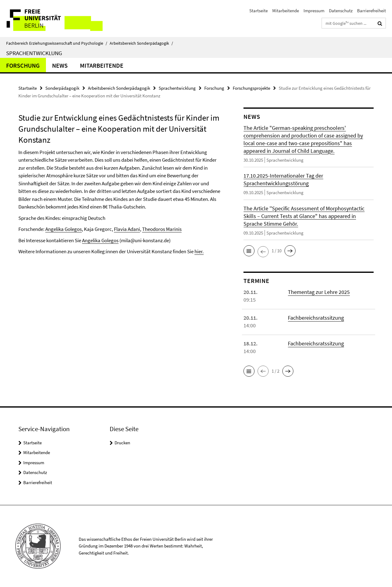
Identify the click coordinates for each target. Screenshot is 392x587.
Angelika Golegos (64, 229)
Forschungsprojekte (251, 88)
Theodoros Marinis (162, 229)
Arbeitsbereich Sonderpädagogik (141, 43)
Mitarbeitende (286, 11)
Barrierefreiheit (371, 11)
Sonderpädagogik (62, 88)
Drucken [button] (122, 443)
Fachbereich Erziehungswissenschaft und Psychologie (57, 43)
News (60, 65)
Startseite (258, 11)
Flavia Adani (127, 229)
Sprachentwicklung (34, 53)
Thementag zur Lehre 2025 (319, 292)
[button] (249, 251)
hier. (199, 251)
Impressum (314, 11)
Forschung (23, 65)
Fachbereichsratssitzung (316, 318)
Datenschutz (341, 11)
